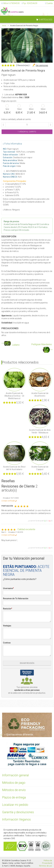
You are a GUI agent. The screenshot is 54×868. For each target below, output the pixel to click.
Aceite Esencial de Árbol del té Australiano (14, 468)
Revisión (7, 609)
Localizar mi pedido (15, 805)
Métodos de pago (14, 783)
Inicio (4, 26)
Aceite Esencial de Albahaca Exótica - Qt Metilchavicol (14, 396)
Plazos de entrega (14, 797)
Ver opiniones (42, 65)
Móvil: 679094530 (11, 3)
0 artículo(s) (46, 20)
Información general (15, 775)
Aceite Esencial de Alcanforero (40, 395)
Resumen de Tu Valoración (16, 599)
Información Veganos (16, 819)
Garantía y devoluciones (18, 812)
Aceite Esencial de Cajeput (40, 468)
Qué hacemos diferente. (19, 734)
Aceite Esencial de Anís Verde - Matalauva (40, 431)
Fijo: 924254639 (30, 3)
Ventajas (7, 626)
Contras (7, 643)
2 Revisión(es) (22, 65)
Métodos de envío (14, 790)
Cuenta (49, 3)
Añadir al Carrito (27, 132)
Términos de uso (45, 866)
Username (8, 588)
